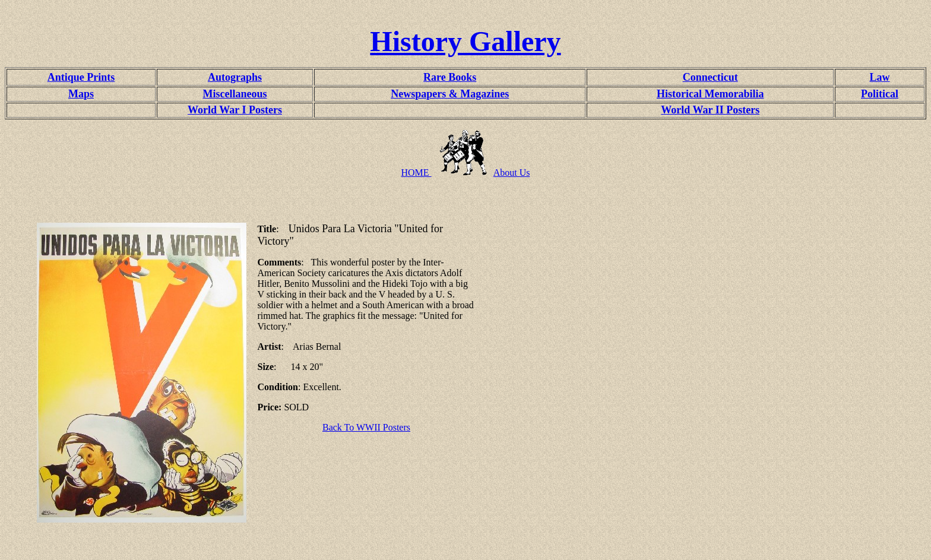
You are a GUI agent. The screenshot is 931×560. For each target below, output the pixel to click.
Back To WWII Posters (366, 427)
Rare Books (450, 77)
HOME (416, 173)
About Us (512, 173)
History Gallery (465, 41)
